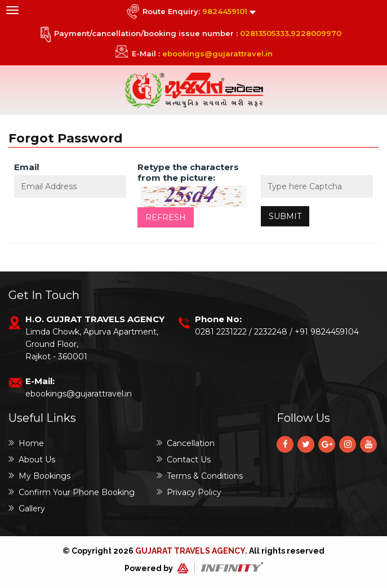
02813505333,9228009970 (291, 33)
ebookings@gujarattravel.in (217, 54)
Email (26, 167)
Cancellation (186, 443)
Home (26, 443)
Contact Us (184, 459)
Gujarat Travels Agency (190, 551)
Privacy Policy (189, 492)
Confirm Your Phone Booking (72, 492)
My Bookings (39, 476)
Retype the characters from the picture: (188, 172)
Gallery (27, 508)
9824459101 (225, 11)
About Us (32, 459)
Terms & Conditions (200, 476)
